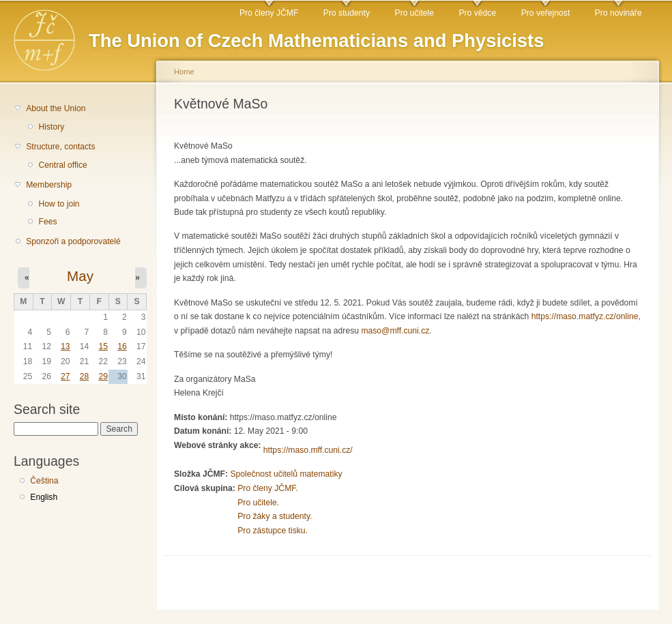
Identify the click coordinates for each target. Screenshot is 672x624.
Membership (49, 185)
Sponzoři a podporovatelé (73, 241)
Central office (62, 165)
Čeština (44, 481)
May (80, 276)
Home (184, 72)
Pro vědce (477, 13)
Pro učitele (414, 13)
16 (122, 346)
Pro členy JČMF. (268, 488)
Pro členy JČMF (269, 13)
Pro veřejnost (546, 13)
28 (85, 376)
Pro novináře (618, 13)
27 (65, 376)
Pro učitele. (258, 503)
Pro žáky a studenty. (275, 516)
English (44, 497)
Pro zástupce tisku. (273, 531)
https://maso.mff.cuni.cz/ (308, 450)
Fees (47, 222)
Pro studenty (347, 13)
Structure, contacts (60, 147)
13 (65, 346)
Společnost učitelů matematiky (286, 474)
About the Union (56, 108)
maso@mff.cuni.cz (395, 331)
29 (103, 376)
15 (103, 346)
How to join (59, 204)
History (51, 127)
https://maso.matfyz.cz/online (585, 316)
